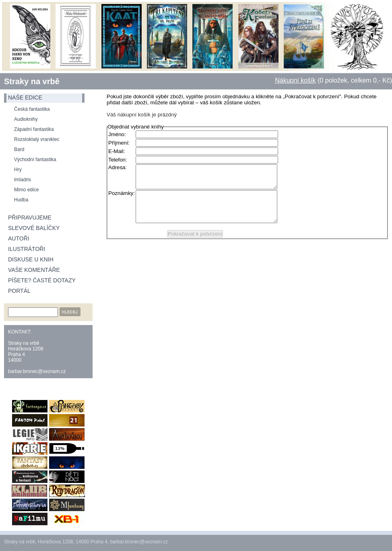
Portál (19, 291)
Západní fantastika (34, 129)
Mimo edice (26, 190)
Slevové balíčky (34, 228)
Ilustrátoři (27, 249)
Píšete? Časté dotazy (42, 280)
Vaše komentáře (34, 270)
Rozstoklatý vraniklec (37, 139)
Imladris (23, 180)
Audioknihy (26, 119)
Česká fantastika (32, 109)
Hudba (21, 200)
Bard (19, 149)
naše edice (25, 97)
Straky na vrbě (32, 81)
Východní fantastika (35, 159)
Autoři (19, 238)
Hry (18, 170)
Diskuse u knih (31, 259)
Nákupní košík (295, 80)
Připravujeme (30, 217)
